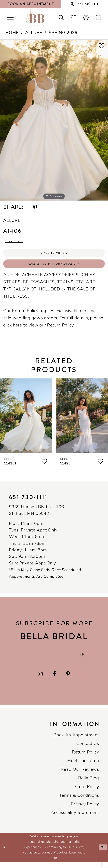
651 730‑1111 (28, 502)
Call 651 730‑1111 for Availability (54, 267)
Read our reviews (80, 776)
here (54, 864)
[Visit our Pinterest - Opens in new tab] (68, 680)
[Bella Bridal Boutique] (37, 17)
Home (12, 33)
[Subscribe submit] (87, 660)
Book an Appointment (76, 741)
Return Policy (85, 759)
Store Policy (87, 793)
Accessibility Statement (75, 819)
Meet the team (83, 767)
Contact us (88, 750)
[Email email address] (54, 660)
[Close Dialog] (5, 853)
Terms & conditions (79, 802)
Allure (34, 33)
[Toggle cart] (98, 17)
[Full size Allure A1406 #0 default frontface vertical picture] (54, 120)
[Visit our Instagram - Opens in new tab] (40, 680)
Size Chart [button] (16, 242)
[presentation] (26, 420)
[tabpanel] (54, 120)
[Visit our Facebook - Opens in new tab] (54, 680)
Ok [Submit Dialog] (102, 853)
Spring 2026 (63, 33)
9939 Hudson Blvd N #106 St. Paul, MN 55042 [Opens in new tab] (36, 515)
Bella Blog (89, 784)
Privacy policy (85, 810)
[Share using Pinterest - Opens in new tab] (35, 208)
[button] (86, 17)
